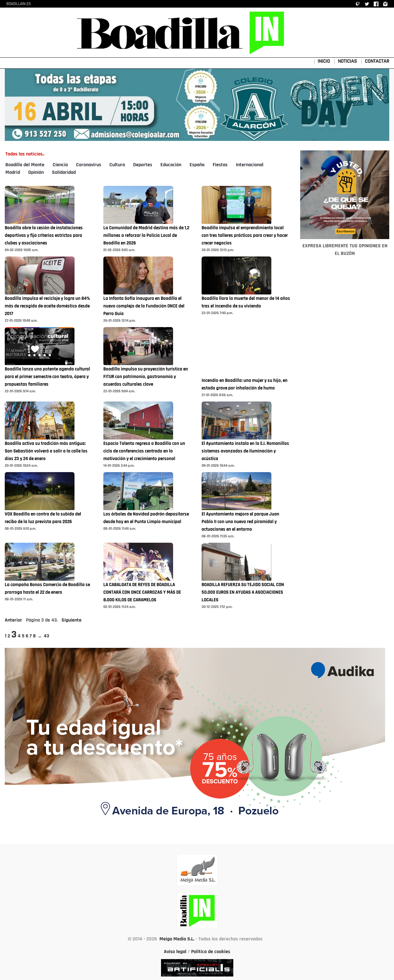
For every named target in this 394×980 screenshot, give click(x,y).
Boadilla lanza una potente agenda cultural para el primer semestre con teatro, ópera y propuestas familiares (47, 377)
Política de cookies (211, 952)
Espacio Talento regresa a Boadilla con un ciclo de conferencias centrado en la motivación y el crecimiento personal (144, 451)
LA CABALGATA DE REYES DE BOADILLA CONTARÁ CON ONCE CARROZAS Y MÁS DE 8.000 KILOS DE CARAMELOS (142, 593)
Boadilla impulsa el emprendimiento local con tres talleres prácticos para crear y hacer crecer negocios (245, 236)
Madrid (13, 173)
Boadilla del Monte (25, 165)
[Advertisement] (345, 435)
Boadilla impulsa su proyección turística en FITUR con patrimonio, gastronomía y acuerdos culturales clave (146, 377)
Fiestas (220, 165)
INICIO (324, 61)
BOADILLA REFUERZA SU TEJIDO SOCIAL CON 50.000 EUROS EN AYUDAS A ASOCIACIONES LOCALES (243, 593)
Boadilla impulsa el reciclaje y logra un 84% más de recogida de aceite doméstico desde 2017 (47, 306)
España (197, 165)
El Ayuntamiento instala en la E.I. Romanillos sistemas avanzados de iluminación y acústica (245, 451)
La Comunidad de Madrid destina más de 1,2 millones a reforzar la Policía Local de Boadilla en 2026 (146, 236)
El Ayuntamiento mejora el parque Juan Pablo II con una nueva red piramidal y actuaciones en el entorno (240, 522)
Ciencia (60, 165)
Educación (171, 165)
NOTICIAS (347, 61)
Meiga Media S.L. (177, 939)
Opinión (36, 173)
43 (46, 636)
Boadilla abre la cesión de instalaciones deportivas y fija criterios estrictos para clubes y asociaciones (44, 236)
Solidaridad (64, 173)
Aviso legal (175, 952)
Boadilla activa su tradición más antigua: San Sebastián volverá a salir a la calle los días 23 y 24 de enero (46, 451)
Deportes (143, 165)
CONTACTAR (377, 61)
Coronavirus (89, 165)
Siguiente (71, 620)
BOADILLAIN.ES (19, 4)
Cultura (117, 165)
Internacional (250, 165)
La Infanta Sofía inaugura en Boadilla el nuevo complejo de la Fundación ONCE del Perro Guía (144, 306)
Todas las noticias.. (25, 154)
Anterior (13, 620)
